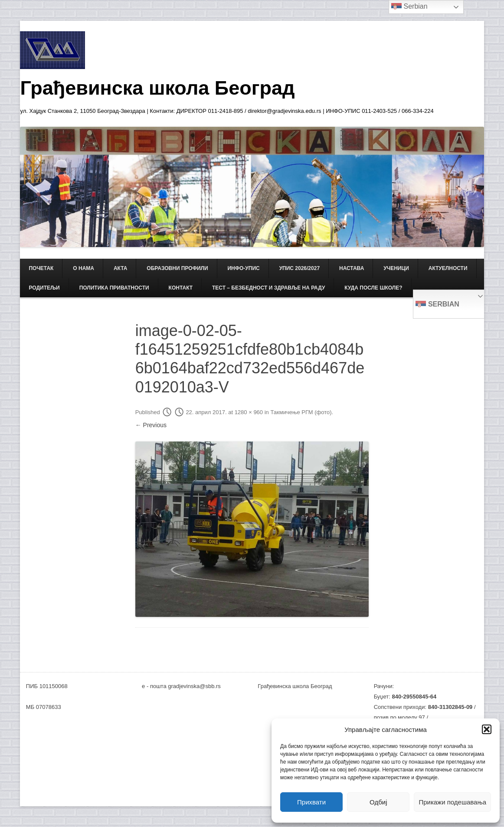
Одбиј (378, 802)
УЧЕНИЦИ (396, 268)
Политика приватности (114, 288)
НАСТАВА (352, 268)
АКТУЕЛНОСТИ (448, 268)
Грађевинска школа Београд (157, 88)
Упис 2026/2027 (299, 268)
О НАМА (83, 268)
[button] (487, 729)
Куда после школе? (373, 288)
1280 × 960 (249, 412)
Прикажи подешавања (452, 802)
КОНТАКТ (181, 288)
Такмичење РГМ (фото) (301, 412)
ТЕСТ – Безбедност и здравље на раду (268, 288)
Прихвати (311, 802)
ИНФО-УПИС (243, 268)
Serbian (437, 305)
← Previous (151, 425)
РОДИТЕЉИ (44, 288)
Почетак (41, 268)
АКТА (121, 268)
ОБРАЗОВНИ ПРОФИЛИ (177, 268)
